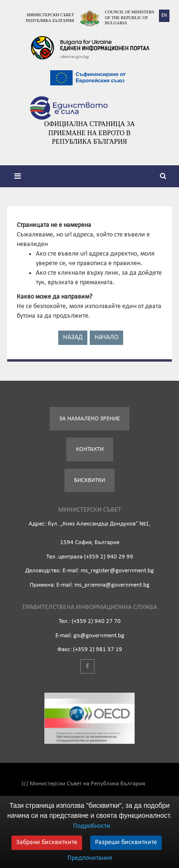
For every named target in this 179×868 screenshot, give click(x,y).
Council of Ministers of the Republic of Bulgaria (130, 17)
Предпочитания (90, 858)
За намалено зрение (89, 419)
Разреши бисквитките (126, 842)
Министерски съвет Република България (50, 18)
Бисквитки (89, 480)
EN (164, 16)
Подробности (92, 826)
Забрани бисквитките (47, 842)
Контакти (90, 449)
